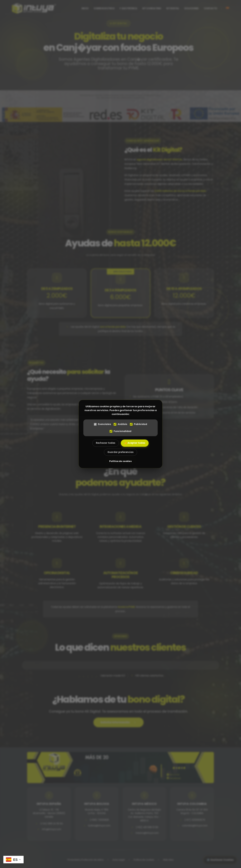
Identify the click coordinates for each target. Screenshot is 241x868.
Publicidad (138, 424)
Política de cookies (120, 461)
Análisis (120, 424)
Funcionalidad (120, 431)
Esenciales (102, 424)
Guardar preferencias (120, 452)
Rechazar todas (106, 443)
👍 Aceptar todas (135, 443)
